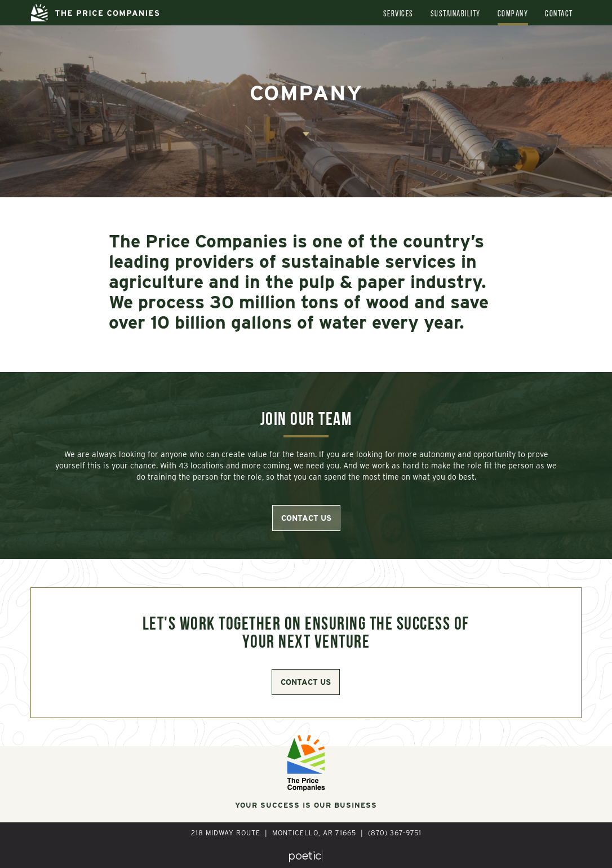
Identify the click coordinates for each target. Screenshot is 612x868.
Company (513, 14)
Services (398, 14)
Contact (559, 14)
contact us (306, 518)
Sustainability (456, 14)
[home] (95, 13)
